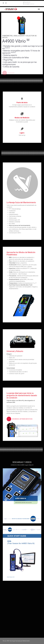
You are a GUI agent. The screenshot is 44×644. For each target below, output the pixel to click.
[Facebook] (3, 3)
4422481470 (27, 2)
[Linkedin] (6, 3)
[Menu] (39, 9)
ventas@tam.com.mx (29, 4)
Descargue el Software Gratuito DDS (20, 419)
